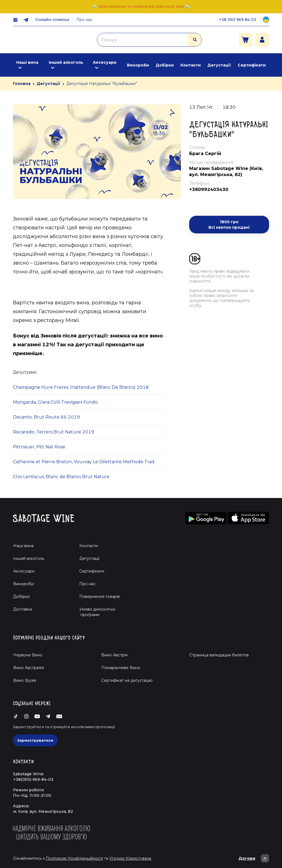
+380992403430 (209, 189)
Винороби (138, 65)
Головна (22, 84)
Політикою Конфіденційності (74, 858)
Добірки (165, 65)
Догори (254, 858)
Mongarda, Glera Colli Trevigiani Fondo (55, 402)
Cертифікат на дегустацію (127, 680)
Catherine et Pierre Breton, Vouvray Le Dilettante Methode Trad (84, 462)
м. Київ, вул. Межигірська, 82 (43, 811)
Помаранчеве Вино (121, 668)
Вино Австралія (29, 668)
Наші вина (27, 62)
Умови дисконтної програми (95, 612)
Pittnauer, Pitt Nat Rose (39, 447)
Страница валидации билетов (219, 655)
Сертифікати (252, 65)
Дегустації (219, 65)
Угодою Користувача (130, 858)
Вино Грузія (25, 680)
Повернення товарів (100, 597)
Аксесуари (105, 62)
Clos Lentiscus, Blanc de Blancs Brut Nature (61, 477)
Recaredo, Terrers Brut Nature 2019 (54, 432)
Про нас (84, 20)
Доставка (23, 609)
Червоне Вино (28, 655)
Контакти (191, 65)
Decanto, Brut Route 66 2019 (46, 417)
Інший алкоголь (66, 62)
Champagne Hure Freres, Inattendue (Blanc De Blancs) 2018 (81, 387)
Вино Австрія (114, 655)
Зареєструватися (35, 740)
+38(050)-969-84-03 (33, 779)
